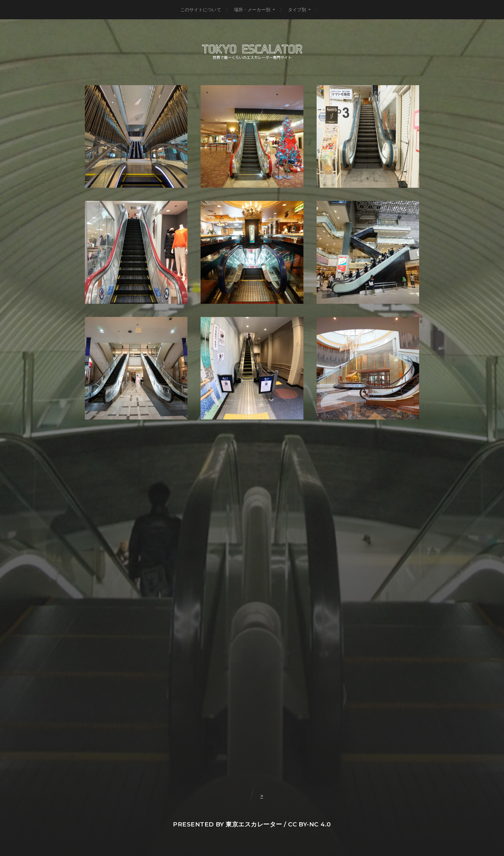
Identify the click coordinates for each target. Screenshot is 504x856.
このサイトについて (201, 10)
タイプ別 (297, 10)
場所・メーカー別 (252, 10)
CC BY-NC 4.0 (310, 824)
